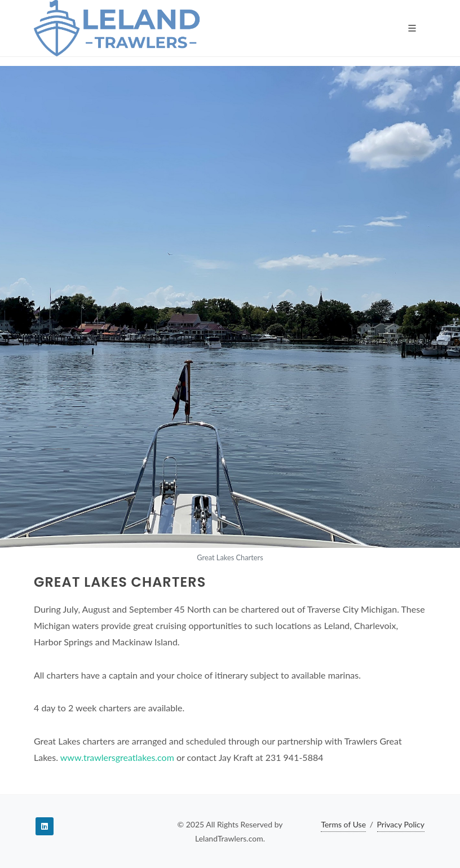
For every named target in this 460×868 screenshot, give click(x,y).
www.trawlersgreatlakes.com (117, 757)
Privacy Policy (401, 824)
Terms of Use (343, 824)
